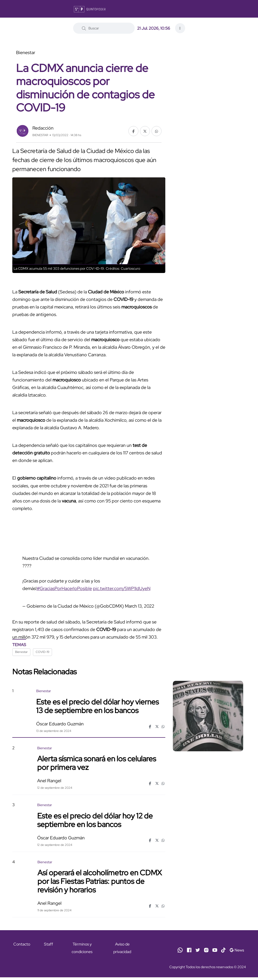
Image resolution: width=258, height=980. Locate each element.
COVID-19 (42, 652)
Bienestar (21, 652)
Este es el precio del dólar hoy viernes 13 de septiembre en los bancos (97, 706)
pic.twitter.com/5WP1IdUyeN (122, 588)
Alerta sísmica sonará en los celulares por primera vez (97, 763)
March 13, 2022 (140, 606)
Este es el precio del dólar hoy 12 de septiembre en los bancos (95, 820)
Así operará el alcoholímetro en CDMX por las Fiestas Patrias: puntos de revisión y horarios (100, 881)
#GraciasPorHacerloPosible (64, 588)
